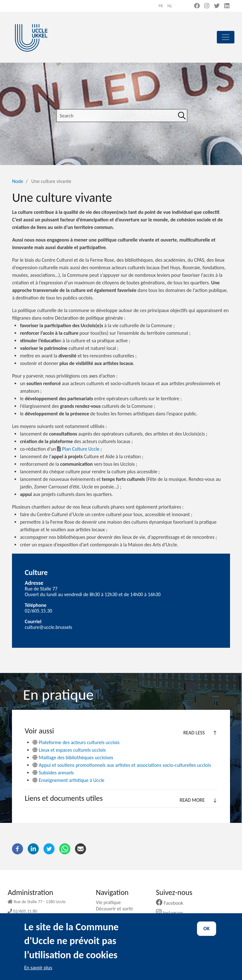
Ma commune (112, 915)
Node (17, 181)
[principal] (226, 37)
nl (170, 6)
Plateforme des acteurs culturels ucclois (79, 742)
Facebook (172, 903)
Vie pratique (111, 902)
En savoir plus (38, 974)
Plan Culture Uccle (78, 449)
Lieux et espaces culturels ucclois (72, 750)
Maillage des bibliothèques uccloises (76, 758)
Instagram (172, 913)
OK (207, 935)
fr (161, 6)
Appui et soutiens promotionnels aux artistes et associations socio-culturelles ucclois (125, 765)
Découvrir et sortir (117, 909)
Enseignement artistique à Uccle (72, 780)
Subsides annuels (56, 773)
